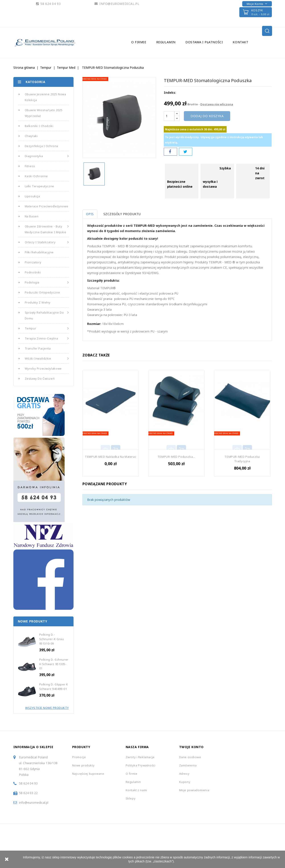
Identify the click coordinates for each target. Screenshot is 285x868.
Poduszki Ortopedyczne (42, 292)
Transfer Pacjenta (38, 348)
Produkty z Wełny (38, 302)
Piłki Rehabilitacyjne (39, 252)
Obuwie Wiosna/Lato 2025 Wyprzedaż (44, 113)
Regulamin (166, 42)
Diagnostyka (47, 156)
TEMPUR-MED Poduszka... (176, 457)
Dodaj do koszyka (207, 116)
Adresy (184, 774)
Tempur (47, 328)
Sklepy (131, 798)
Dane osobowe (190, 757)
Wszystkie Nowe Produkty (47, 708)
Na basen (32, 216)
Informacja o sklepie (33, 747)
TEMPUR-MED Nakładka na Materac (111, 457)
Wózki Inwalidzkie (47, 358)
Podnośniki (33, 272)
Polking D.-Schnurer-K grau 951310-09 (52, 639)
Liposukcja (32, 196)
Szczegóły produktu (123, 214)
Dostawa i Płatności (204, 42)
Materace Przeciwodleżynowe (47, 206)
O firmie (139, 42)
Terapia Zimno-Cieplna (47, 338)
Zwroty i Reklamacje (140, 757)
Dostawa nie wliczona (217, 104)
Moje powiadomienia (194, 790)
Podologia (47, 282)
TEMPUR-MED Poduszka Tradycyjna (242, 459)
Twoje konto (192, 747)
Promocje (79, 757)
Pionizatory (33, 262)
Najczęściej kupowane (88, 774)
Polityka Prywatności (141, 765)
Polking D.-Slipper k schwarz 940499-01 (54, 687)
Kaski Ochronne (36, 176)
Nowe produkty (83, 765)
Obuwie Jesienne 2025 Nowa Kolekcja (45, 97)
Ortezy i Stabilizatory (47, 242)
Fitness (30, 166)
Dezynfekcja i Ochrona (42, 146)
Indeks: (170, 93)
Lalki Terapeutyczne (39, 186)
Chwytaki (31, 136)
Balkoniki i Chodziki (39, 126)
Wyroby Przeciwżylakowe (43, 368)
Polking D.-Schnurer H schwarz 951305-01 (54, 664)
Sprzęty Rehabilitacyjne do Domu (47, 315)
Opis (90, 214)
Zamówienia (188, 765)
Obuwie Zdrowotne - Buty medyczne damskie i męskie (47, 229)
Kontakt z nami (136, 790)
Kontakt (240, 42)
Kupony (185, 782)
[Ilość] (169, 116)
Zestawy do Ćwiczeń (40, 379)
